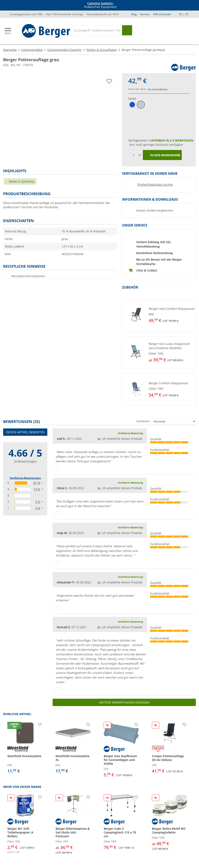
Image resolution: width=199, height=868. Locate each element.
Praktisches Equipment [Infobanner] (100, 5)
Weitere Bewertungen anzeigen (124, 702)
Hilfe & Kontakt (162, 14)
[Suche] (97, 30)
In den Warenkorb (162, 155)
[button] (159, 315)
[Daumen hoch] (58, 468)
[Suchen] (127, 30)
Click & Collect (147, 270)
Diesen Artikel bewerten (25, 432)
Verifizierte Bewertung (130, 433)
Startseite (10, 50)
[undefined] (171, 315)
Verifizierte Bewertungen (25, 478)
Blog (134, 14)
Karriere (145, 14)
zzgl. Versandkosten (157, 89)
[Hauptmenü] (8, 31)
